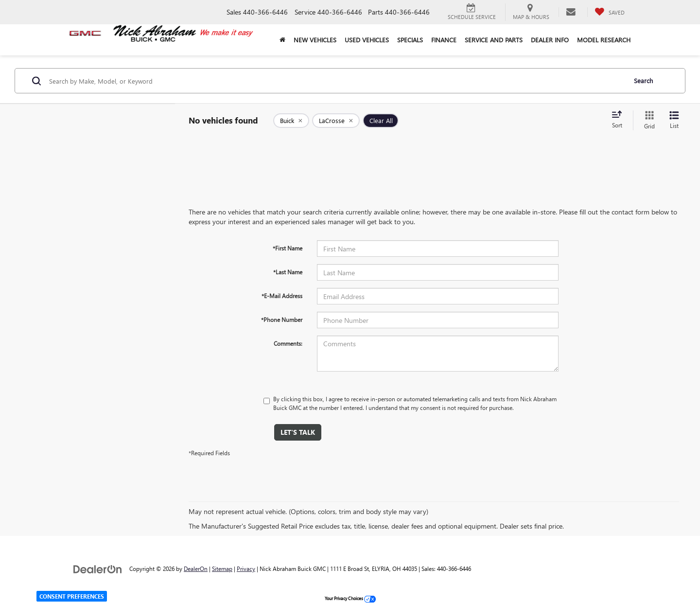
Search (643, 80)
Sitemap (222, 568)
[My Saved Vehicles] (610, 12)
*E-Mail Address (282, 296)
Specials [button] (410, 40)
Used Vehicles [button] (367, 40)
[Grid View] (647, 120)
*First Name (288, 248)
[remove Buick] (291, 121)
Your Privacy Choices (350, 598)
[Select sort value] (620, 120)
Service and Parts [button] (494, 40)
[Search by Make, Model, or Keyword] (336, 81)
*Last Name (288, 272)
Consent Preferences (72, 596)
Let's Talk (298, 432)
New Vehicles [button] (315, 40)
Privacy (246, 568)
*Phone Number (282, 320)
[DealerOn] (98, 568)
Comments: (288, 343)
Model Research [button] (604, 40)
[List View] (674, 120)
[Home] (282, 40)
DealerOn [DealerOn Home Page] (196, 568)
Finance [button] (444, 40)
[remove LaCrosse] (336, 121)
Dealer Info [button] (550, 40)
